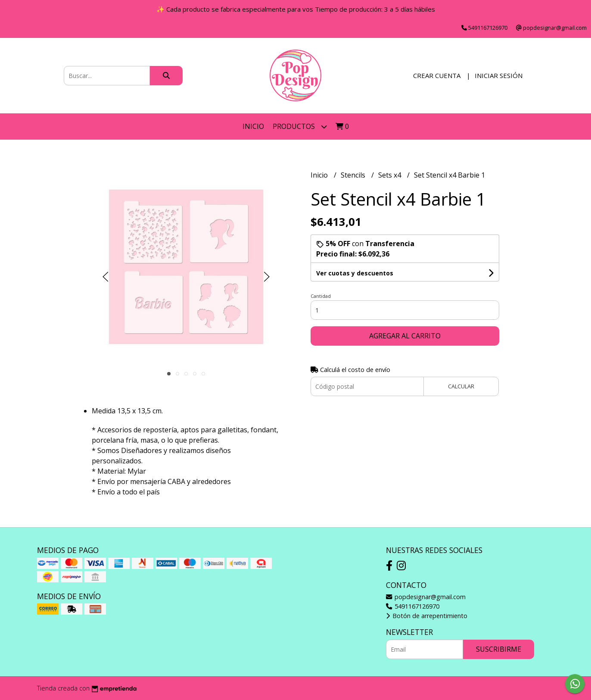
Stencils (354, 175)
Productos (300, 127)
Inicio (253, 126)
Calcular (461, 386)
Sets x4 (390, 175)
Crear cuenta (437, 75)
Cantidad (321, 296)
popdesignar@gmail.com (426, 597)
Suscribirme (499, 649)
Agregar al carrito (405, 336)
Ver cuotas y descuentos (355, 273)
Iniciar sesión (499, 75)
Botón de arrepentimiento (427, 616)
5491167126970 (413, 606)
